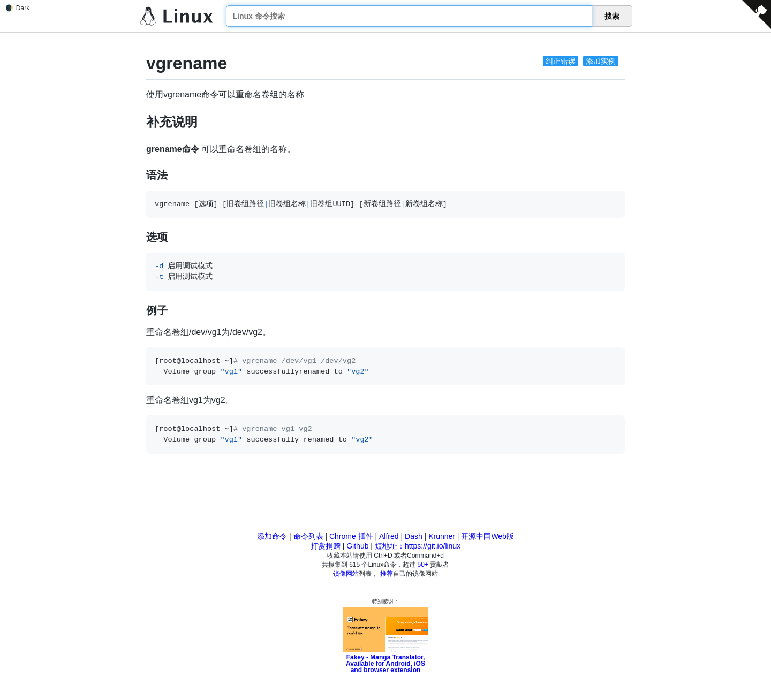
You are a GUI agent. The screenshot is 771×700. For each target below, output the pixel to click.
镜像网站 (346, 574)
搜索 (612, 16)
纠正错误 (561, 61)
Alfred (389, 536)
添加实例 (601, 61)
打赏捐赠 (326, 546)
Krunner (442, 536)
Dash (414, 536)
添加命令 (272, 536)
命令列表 (308, 536)
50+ (423, 565)
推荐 (387, 574)
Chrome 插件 (351, 536)
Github (357, 546)
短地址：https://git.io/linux (418, 546)
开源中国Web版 (487, 536)
